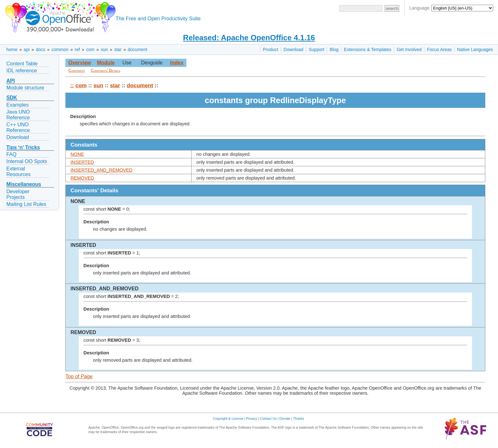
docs (41, 49)
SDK (12, 98)
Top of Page (79, 376)
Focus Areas (439, 49)
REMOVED (82, 178)
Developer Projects (18, 194)
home (12, 49)
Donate (285, 418)
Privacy (252, 418)
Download (293, 49)
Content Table (22, 64)
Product (271, 49)
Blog (334, 49)
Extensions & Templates (368, 49)
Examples (17, 105)
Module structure (25, 88)
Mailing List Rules (26, 204)
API (11, 81)
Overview (80, 63)
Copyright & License (228, 418)
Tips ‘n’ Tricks (23, 147)
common (60, 49)
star (118, 49)
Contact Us (268, 418)
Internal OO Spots (27, 161)
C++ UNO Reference (18, 127)
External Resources (18, 171)
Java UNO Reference (18, 115)
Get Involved (409, 49)
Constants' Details (106, 70)
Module (106, 63)
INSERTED (82, 162)
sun (104, 49)
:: (72, 85)
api (27, 49)
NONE (77, 154)
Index (177, 63)
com (90, 49)
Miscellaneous (24, 184)
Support (316, 49)
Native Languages (475, 49)
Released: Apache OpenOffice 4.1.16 (249, 38)
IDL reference (22, 71)
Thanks (299, 418)
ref (77, 49)
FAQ (11, 154)
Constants (77, 70)
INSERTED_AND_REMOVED (101, 170)
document (137, 49)
